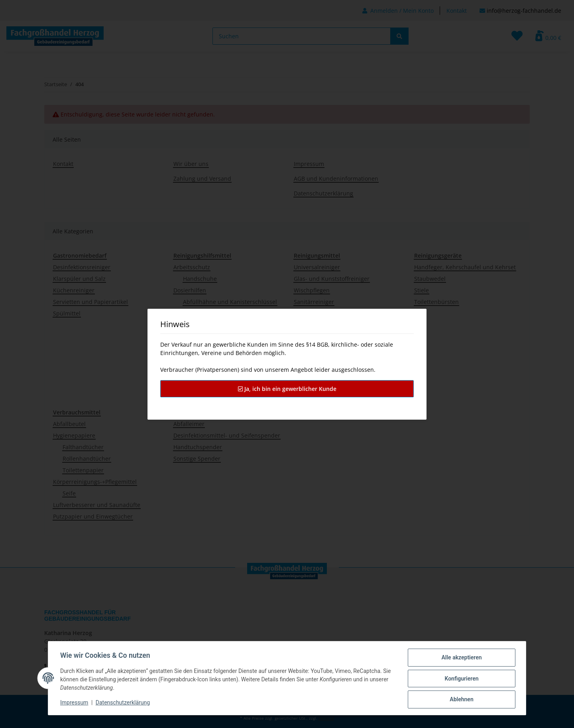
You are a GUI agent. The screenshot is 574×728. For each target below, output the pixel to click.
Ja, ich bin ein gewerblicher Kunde (287, 389)
